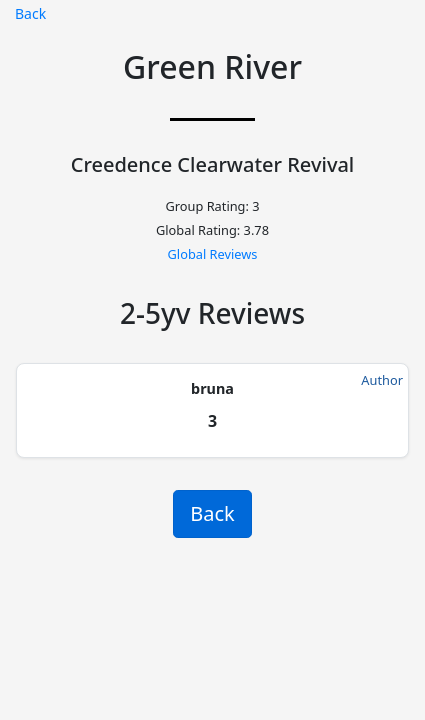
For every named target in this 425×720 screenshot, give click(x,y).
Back (30, 14)
